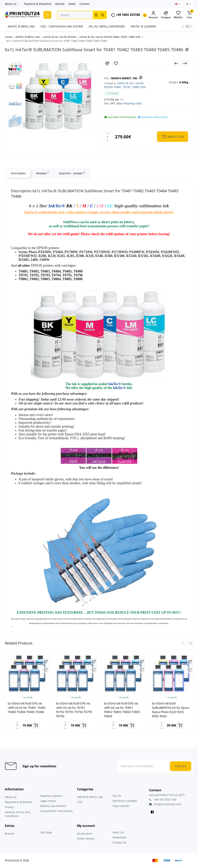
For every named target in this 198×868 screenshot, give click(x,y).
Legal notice (48, 801)
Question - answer (71, 173)
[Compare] (107, 63)
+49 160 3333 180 (163, 799)
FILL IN (117, 796)
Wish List (118, 832)
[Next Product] (185, 63)
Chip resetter (121, 806)
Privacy (9, 807)
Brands (60, 4)
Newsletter (120, 837)
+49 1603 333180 (125, 15)
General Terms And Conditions (17, 814)
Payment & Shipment (38, 4)
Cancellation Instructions (57, 811)
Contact (84, 4)
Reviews (42, 173)
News (72, 4)
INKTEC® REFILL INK (90, 797)
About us (11, 4)
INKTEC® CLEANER (125, 801)
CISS (80, 802)
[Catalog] (47, 15)
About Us (11, 797)
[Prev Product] (176, 63)
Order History (86, 839)
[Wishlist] (116, 63)
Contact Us (119, 842)
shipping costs (132, 103)
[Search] (102, 15)
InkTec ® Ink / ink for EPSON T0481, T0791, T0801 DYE (125, 85)
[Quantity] (108, 137)
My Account (84, 834)
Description (18, 173)
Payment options (51, 796)
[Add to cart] (36, 725)
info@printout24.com (165, 804)
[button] (183, 643)
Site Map (46, 832)
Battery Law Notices (53, 806)
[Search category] (96, 15)
